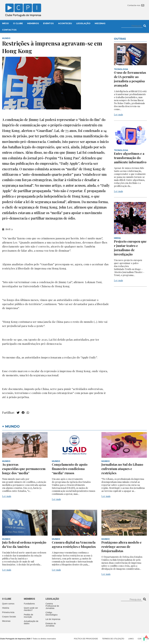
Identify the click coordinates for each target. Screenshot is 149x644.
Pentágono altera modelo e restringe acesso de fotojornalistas (122, 547)
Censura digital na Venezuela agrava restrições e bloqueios (74, 544)
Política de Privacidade (86, 639)
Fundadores (29, 604)
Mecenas (100, 23)
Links (131, 639)
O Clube (18, 23)
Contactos (9, 30)
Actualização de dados (31, 622)
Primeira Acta (8, 612)
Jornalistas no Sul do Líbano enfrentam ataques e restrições (122, 469)
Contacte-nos (136, 5)
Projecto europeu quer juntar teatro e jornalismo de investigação (130, 248)
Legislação (83, 23)
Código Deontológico (52, 614)
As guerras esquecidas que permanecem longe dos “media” (24, 469)
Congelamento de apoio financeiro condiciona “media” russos (70, 469)
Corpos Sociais (9, 617)
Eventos (48, 23)
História (6, 608)
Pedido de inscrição (28, 616)
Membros (33, 23)
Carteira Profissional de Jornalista (52, 606)
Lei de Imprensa (53, 619)
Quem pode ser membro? (31, 609)
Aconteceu (65, 23)
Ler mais (118, 114)
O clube (7, 599)
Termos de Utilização (113, 639)
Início (5, 23)
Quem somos (8, 604)
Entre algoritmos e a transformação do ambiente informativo (130, 158)
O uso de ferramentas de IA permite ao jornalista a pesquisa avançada (130, 79)
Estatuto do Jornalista (51, 625)
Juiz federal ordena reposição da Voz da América (24, 544)
